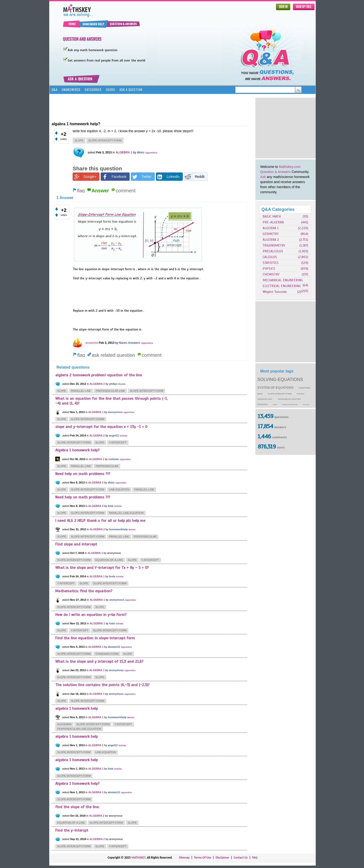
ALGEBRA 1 (271, 228)
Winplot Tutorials (275, 292)
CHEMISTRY (271, 274)
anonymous (115, 412)
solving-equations (280, 379)
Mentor (132, 530)
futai (110, 506)
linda (112, 576)
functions (305, 388)
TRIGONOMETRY (274, 245)
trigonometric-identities (289, 399)
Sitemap (184, 858)
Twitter (141, 177)
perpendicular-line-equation (79, 729)
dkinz (141, 152)
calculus (306, 405)
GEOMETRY (271, 234)
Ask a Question (131, 90)
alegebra (64, 724)
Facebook (114, 177)
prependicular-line (110, 391)
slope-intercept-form (280, 394)
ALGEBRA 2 (271, 240)
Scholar (123, 436)
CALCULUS (270, 257)
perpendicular (107, 466)
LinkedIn (168, 177)
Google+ (85, 177)
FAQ (255, 858)
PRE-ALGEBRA (273, 222)
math (260, 394)
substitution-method (290, 405)
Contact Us (241, 858)
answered (92, 343)
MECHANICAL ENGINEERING (283, 280)
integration (262, 404)
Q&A (55, 90)
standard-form (107, 654)
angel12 (114, 435)
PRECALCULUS (273, 251)
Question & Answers (275, 172)
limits (275, 405)
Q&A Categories (278, 209)
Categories (93, 90)
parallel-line (81, 391)
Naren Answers (129, 343)
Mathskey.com (290, 167)
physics (301, 394)
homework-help (265, 399)
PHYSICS (269, 269)
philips (113, 384)
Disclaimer (222, 858)
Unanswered (71, 90)
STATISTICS (271, 263)
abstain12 (114, 647)
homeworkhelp (119, 529)
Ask (263, 177)
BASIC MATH (272, 217)
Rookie (122, 384)
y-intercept (118, 442)
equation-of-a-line (109, 560)
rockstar (114, 459)
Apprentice (151, 153)
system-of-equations (275, 388)
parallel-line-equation (126, 513)
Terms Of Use (203, 858)
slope (79, 140)
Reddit (194, 177)
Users (111, 90)
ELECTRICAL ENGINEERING (282, 286)
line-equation (119, 489)
